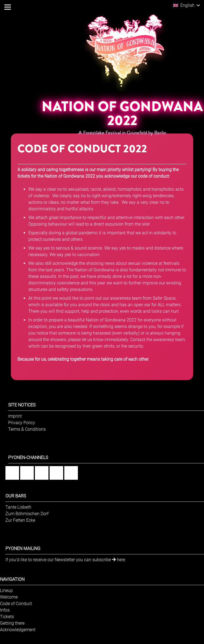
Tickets (7, 617)
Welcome (9, 597)
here (118, 560)
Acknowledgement (18, 630)
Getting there (12, 623)
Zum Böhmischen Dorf (27, 514)
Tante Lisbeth (18, 507)
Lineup (6, 590)
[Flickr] (42, 473)
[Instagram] (27, 473)
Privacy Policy (22, 423)
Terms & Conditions (27, 429)
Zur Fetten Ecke (20, 520)
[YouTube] (56, 473)
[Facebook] (12, 473)
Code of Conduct (16, 604)
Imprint (15, 416)
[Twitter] (71, 473)
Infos (5, 610)
